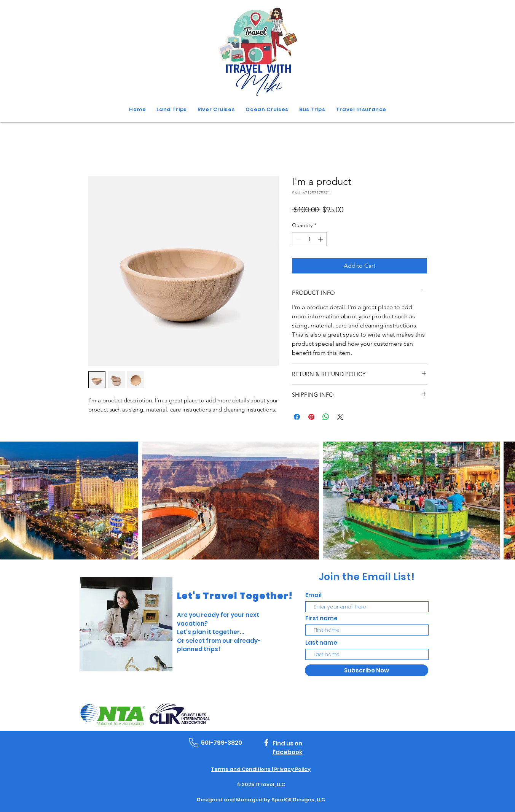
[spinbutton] (309, 239)
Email (313, 595)
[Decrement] (298, 239)
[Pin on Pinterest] (311, 417)
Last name (321, 643)
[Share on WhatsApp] (326, 417)
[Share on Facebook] (297, 417)
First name (321, 618)
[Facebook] (266, 743)
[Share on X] (340, 417)
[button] (312, 110)
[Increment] (321, 239)
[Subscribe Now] (367, 670)
